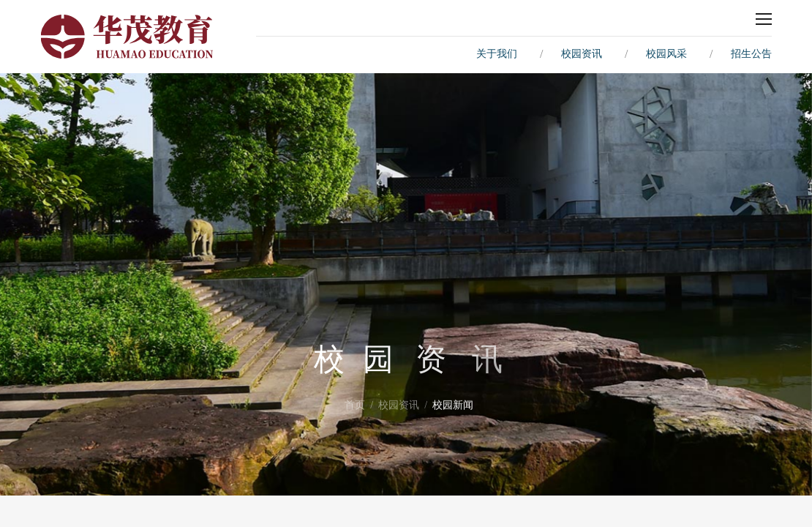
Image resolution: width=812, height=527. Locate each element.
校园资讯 (582, 54)
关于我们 (497, 54)
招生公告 (751, 54)
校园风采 (666, 54)
